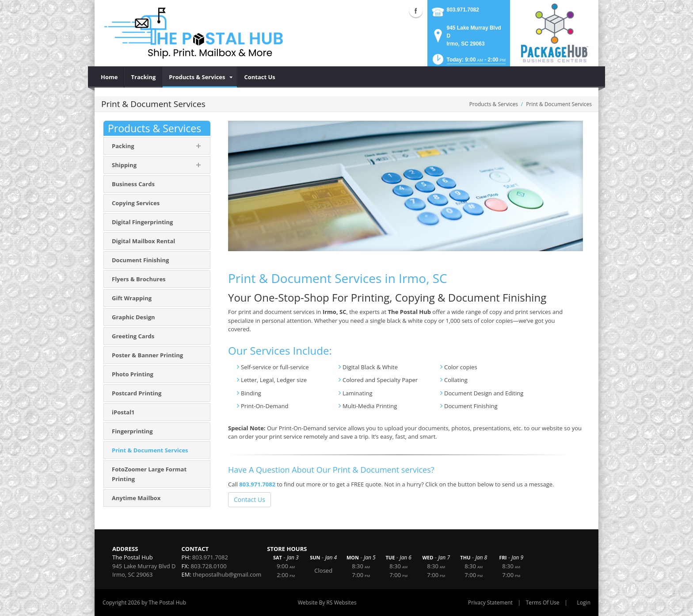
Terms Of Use (543, 603)
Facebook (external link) (416, 11)
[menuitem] (109, 77)
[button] (468, 62)
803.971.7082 (463, 10)
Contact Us (249, 499)
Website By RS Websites (327, 603)
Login (584, 603)
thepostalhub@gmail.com (227, 574)
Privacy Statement (490, 603)
